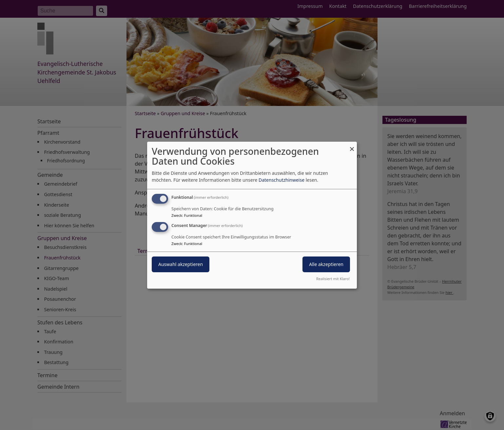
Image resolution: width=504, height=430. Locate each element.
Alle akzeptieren (326, 264)
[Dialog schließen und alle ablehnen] (352, 145)
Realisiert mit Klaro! (333, 279)
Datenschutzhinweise (281, 180)
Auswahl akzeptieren (181, 264)
